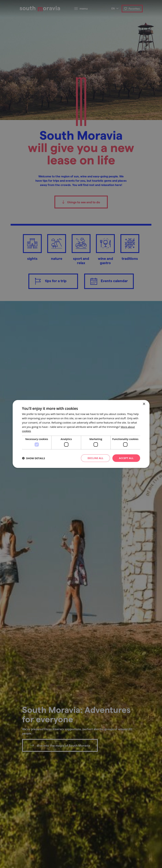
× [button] (144, 404)
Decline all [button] (95, 458)
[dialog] (81, 434)
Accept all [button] (126, 458)
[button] (34, 458)
